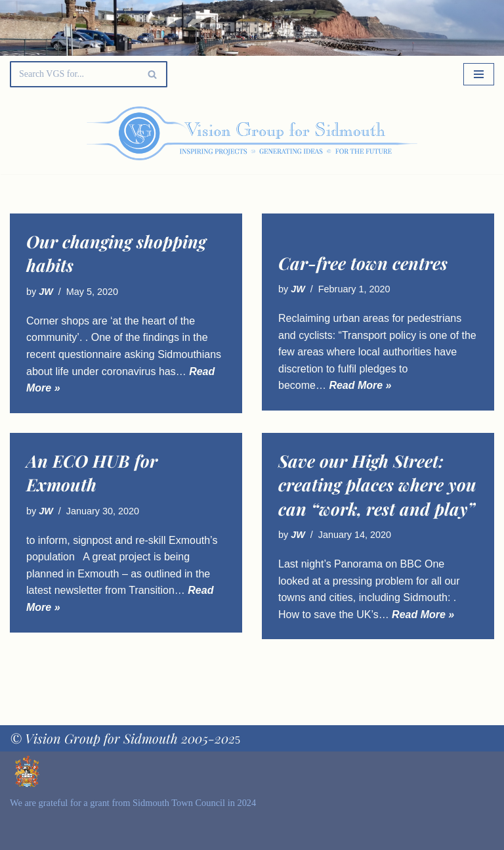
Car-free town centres (363, 263)
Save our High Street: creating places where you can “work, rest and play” (377, 485)
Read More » (360, 385)
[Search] (74, 74)
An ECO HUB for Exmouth (92, 473)
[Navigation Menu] (479, 74)
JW (46, 292)
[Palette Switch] (425, 133)
